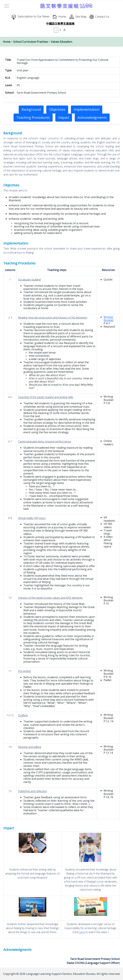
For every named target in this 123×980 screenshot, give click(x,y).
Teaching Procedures (33, 117)
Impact (64, 117)
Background (31, 109)
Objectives (57, 109)
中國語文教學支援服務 (60, 24)
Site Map (81, 16)
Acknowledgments (92, 117)
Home (62, 16)
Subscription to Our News (34, 16)
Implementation (87, 109)
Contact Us (102, 16)
